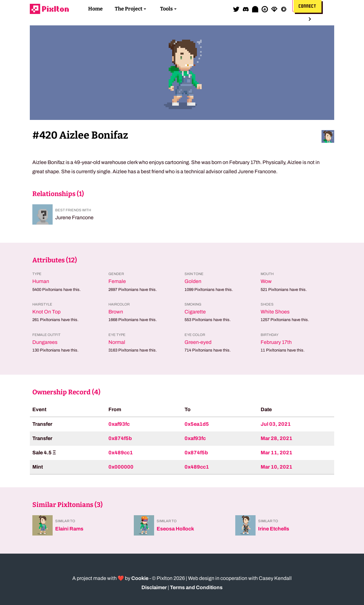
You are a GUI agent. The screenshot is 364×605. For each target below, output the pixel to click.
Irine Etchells (274, 529)
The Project (129, 9)
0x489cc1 (121, 453)
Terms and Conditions (196, 587)
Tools (166, 9)
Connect (308, 6)
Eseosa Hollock (175, 529)
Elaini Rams (69, 529)
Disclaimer (154, 587)
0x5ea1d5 (197, 424)
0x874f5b (120, 438)
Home (95, 9)
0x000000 (121, 467)
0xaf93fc (119, 424)
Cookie (140, 578)
